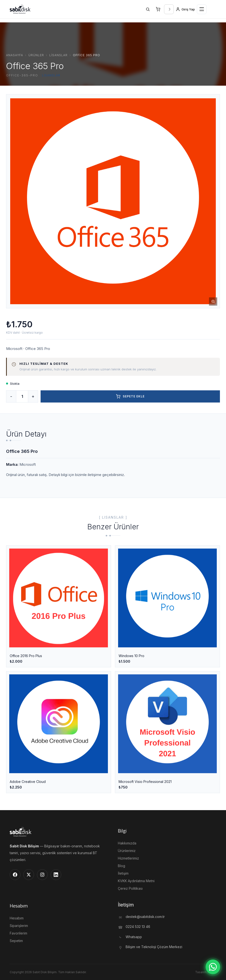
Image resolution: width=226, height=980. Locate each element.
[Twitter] (29, 875)
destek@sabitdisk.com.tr (145, 917)
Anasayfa (15, 55)
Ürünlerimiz (127, 851)
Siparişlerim (19, 926)
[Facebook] (15, 875)
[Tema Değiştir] (169, 9)
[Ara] (148, 9)
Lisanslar (58, 55)
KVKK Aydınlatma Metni (136, 881)
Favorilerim (18, 933)
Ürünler (36, 55)
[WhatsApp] (213, 967)
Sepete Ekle (130, 396)
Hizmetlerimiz (128, 858)
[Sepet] (158, 9)
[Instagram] (42, 875)
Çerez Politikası (130, 888)
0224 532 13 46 (138, 927)
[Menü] (202, 9)
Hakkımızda (127, 843)
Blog (122, 866)
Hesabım (17, 918)
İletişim (123, 873)
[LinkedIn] (56, 875)
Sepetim (16, 941)
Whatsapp (134, 937)
